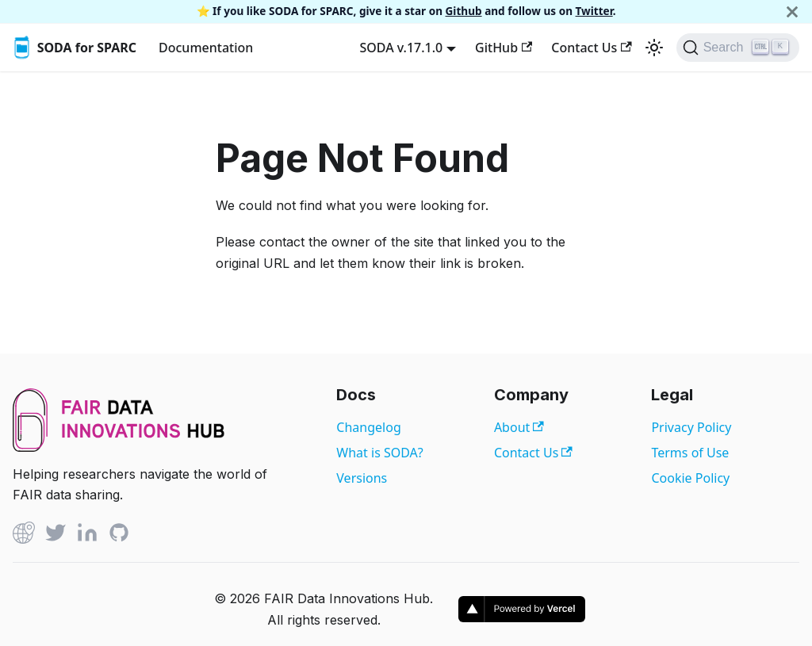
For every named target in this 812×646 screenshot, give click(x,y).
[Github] (24, 535)
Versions (362, 478)
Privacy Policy (691, 427)
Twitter (594, 11)
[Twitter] (56, 535)
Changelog (368, 427)
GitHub (504, 48)
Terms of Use (690, 453)
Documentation (206, 48)
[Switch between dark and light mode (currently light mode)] (654, 48)
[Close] (792, 11)
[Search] (738, 48)
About (519, 427)
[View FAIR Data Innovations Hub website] (119, 447)
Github (464, 11)
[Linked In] (87, 535)
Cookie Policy (690, 478)
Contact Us (591, 48)
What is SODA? (379, 453)
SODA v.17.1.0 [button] (401, 48)
